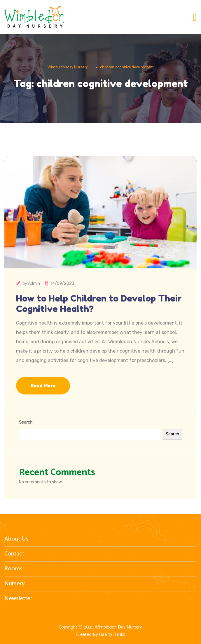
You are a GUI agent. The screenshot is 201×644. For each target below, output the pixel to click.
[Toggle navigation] (195, 18)
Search (26, 422)
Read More (43, 396)
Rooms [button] (99, 569)
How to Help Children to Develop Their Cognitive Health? (99, 314)
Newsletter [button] (99, 599)
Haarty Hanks (112, 635)
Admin (34, 294)
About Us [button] (99, 539)
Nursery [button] (99, 584)
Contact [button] (99, 554)
